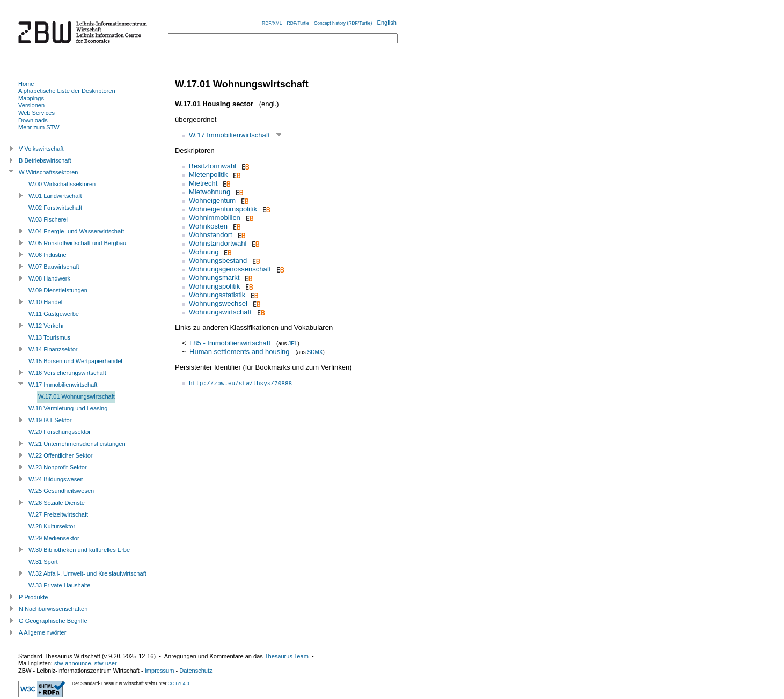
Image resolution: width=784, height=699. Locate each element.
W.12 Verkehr (46, 326)
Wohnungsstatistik (217, 295)
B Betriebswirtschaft (45, 160)
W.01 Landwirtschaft (55, 196)
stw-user (106, 663)
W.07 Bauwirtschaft (54, 267)
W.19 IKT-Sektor (50, 420)
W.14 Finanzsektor (53, 349)
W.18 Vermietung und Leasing (68, 408)
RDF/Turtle (298, 23)
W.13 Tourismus (49, 337)
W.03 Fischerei (48, 219)
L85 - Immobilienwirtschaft (230, 343)
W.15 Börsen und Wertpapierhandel (75, 361)
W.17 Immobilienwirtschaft (229, 135)
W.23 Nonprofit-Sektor (58, 467)
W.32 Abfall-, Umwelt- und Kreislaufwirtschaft (87, 573)
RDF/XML (272, 23)
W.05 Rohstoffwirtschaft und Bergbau (77, 243)
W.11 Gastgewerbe (54, 314)
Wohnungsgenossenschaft (230, 269)
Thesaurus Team (287, 656)
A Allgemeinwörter (42, 632)
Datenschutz (196, 671)
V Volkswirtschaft (41, 149)
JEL (293, 344)
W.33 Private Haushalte (59, 585)
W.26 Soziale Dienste (57, 503)
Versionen (31, 105)
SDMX (315, 352)
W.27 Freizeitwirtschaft (58, 514)
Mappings (31, 98)
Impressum (160, 671)
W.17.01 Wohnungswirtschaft (76, 396)
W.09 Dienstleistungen (58, 290)
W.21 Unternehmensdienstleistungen (77, 444)
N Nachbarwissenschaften (53, 609)
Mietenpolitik (208, 175)
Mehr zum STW (39, 127)
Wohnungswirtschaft (220, 312)
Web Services (36, 113)
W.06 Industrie (47, 255)
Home (26, 84)
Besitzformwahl (213, 166)
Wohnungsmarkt (214, 278)
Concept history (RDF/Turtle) (343, 23)
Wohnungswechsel (218, 303)
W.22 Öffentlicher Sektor (61, 455)
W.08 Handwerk (49, 278)
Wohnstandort (211, 235)
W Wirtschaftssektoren (49, 172)
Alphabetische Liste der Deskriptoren (67, 91)
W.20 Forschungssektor (60, 432)
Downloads (33, 120)
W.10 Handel (45, 302)
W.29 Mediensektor (54, 538)
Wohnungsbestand (218, 260)
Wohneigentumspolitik (223, 209)
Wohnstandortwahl (218, 243)
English (387, 23)
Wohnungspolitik (214, 286)
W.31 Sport (43, 562)
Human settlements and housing (239, 352)
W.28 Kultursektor (52, 526)
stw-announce (73, 663)
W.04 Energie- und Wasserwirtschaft (76, 231)
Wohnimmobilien (215, 218)
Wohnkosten (208, 226)
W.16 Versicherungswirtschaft (67, 373)
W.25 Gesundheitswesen (61, 491)
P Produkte (33, 597)
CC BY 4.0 (179, 683)
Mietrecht (203, 183)
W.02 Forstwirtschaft (55, 208)
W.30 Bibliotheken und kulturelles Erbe (79, 550)
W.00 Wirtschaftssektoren (62, 184)
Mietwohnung (210, 192)
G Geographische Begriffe (53, 621)
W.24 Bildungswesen (56, 479)
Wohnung (204, 252)
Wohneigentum (212, 200)
